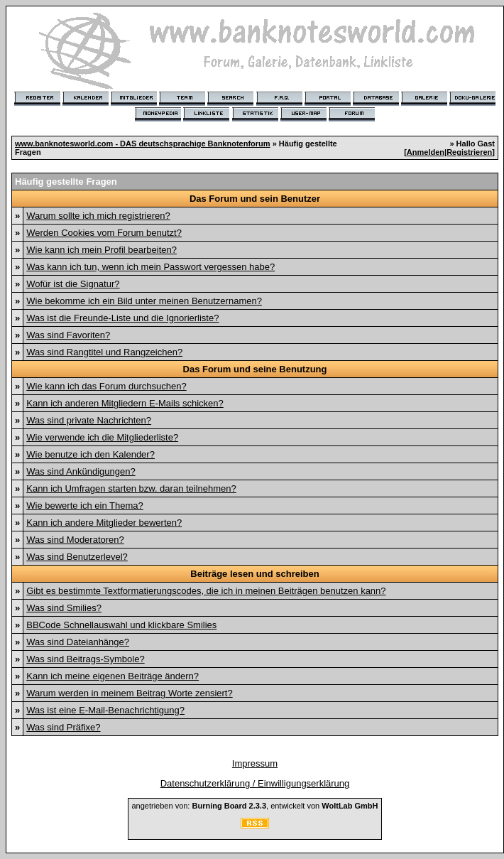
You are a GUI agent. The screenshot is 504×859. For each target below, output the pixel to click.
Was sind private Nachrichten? (89, 420)
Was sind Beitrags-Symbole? (85, 659)
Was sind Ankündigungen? (81, 471)
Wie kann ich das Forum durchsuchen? (106, 386)
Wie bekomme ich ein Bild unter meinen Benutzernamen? (144, 301)
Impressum (255, 763)
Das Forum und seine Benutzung (255, 369)
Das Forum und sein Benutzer (255, 199)
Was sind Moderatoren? (75, 540)
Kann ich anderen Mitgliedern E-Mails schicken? (125, 403)
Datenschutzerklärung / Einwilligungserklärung (255, 783)
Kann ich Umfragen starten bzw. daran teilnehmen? (131, 488)
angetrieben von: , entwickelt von (254, 806)
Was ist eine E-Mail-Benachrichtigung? (105, 710)
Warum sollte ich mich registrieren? (98, 216)
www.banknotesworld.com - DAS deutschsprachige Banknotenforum (143, 144)
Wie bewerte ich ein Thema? (85, 506)
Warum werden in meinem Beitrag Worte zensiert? (129, 693)
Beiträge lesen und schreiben (254, 574)
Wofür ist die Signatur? (73, 284)
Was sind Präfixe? (63, 727)
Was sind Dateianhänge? (78, 642)
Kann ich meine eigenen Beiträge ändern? (113, 676)
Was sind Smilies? (64, 608)
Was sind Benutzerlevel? (77, 557)
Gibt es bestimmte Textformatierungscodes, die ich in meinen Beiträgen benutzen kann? (206, 591)
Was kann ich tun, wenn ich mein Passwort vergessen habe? (150, 267)
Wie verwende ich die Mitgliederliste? (102, 437)
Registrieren (469, 152)
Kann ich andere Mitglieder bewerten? (104, 523)
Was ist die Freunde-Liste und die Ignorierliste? (122, 318)
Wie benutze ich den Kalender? (91, 454)
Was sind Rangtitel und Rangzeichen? (104, 352)
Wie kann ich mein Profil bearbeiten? (102, 250)
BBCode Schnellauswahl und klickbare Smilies (121, 625)
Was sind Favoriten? (68, 335)
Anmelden (426, 152)
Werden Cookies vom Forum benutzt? (104, 233)
